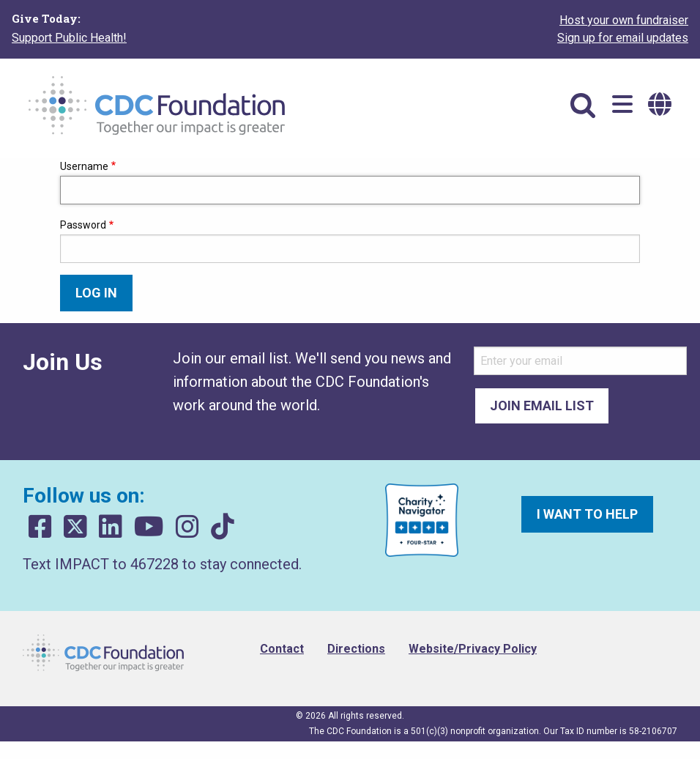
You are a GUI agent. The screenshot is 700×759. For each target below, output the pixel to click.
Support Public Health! (69, 38)
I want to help (587, 514)
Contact (282, 649)
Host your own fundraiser (624, 20)
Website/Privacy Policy (473, 649)
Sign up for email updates (623, 38)
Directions (356, 649)
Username (84, 166)
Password (83, 225)
